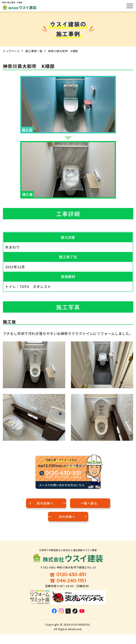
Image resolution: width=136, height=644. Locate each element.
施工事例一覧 (34, 51)
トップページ (11, 51)
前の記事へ (45, 503)
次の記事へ (67, 517)
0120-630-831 (71, 575)
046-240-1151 (71, 581)
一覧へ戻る (89, 503)
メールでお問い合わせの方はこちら (62, 485)
